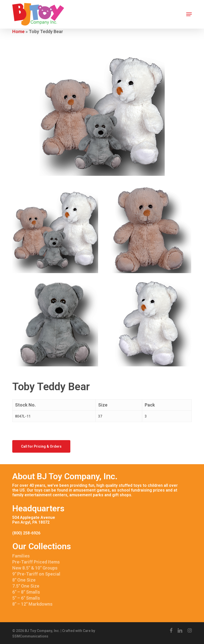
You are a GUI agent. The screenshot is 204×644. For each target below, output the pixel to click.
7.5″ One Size (26, 586)
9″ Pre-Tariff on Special (36, 574)
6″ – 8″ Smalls (26, 592)
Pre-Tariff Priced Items (36, 562)
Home (18, 31)
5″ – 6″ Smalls (26, 598)
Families (21, 556)
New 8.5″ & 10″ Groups (35, 568)
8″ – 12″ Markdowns (32, 604)
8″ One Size (24, 580)
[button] (189, 14)
